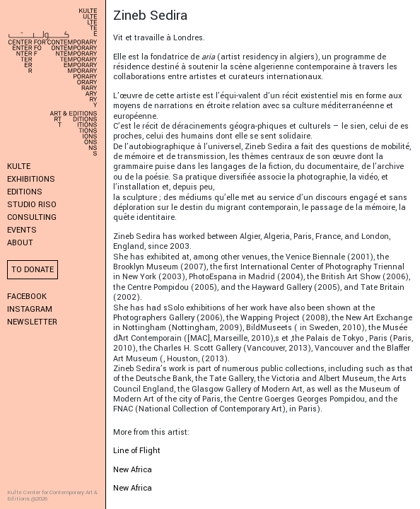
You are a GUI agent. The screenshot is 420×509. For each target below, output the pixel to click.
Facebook (27, 297)
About (20, 243)
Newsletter (32, 322)
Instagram (30, 309)
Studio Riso (32, 205)
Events (22, 230)
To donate (33, 270)
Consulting (32, 217)
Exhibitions (31, 179)
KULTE (19, 166)
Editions (25, 192)
